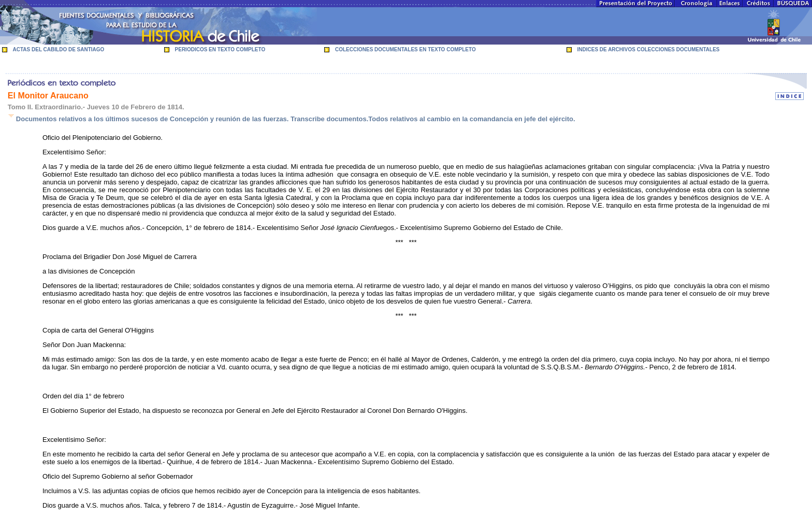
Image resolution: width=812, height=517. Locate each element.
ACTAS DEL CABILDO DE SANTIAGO (59, 49)
